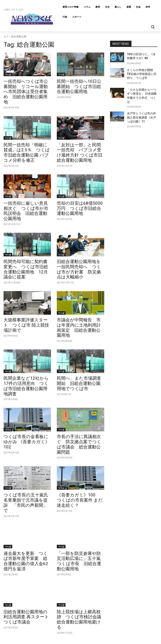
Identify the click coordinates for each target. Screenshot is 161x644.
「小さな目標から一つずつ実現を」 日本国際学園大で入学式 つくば (142, 90)
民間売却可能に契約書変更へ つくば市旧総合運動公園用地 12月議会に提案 (28, 245)
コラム (8, 388)
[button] (153, 27)
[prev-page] (7, 581)
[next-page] (41, 581)
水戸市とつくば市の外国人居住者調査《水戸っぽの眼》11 (142, 108)
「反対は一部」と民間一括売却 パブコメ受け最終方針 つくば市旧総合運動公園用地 (80, 142)
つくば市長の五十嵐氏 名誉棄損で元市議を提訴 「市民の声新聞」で (27, 451)
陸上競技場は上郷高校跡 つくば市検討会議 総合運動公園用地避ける (80, 554)
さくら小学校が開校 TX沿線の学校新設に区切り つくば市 (142, 72)
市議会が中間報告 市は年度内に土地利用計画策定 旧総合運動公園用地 (80, 296)
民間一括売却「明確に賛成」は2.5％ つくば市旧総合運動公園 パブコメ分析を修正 (27, 142)
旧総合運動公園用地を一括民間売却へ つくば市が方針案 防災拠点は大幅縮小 (82, 245)
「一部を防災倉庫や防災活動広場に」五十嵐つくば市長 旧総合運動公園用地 (80, 502)
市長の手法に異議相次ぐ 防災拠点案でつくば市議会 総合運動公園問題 (80, 399)
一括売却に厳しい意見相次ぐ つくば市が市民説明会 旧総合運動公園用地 (28, 193)
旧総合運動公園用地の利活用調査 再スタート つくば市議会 (27, 554)
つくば (8, 74)
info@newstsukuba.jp (17, 641)
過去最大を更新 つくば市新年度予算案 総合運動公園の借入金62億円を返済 (27, 502)
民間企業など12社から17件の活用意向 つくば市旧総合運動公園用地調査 (27, 348)
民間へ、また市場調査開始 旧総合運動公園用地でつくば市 (80, 348)
